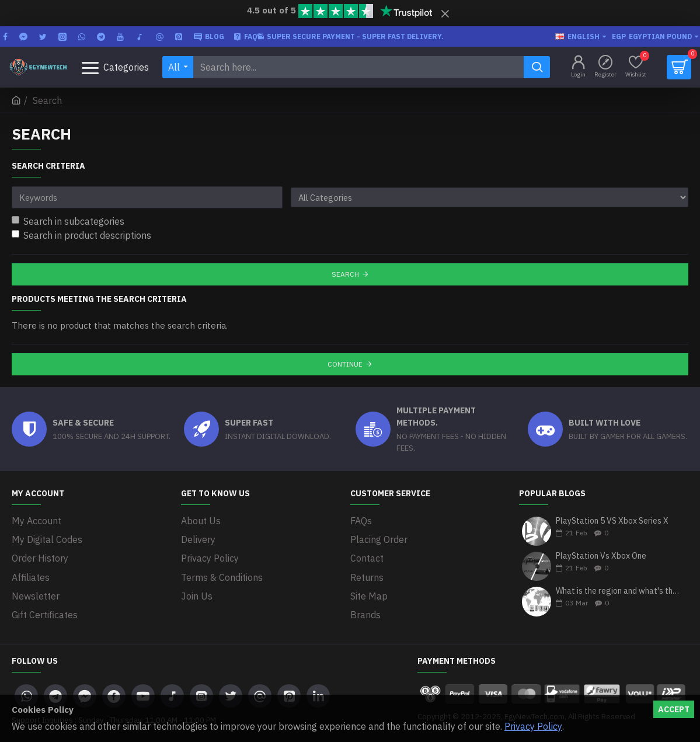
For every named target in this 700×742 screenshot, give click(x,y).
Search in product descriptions (81, 235)
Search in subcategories (68, 221)
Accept (674, 709)
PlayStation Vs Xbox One (601, 556)
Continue (345, 364)
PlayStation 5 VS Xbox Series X (612, 521)
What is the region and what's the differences (618, 592)
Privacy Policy (533, 726)
